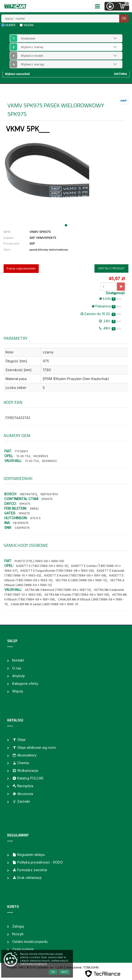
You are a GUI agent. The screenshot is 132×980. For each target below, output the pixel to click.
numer (10, 25)
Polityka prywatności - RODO (38, 862)
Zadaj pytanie (23, 949)
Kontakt (18, 660)
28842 (34, 509)
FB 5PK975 (21, 523)
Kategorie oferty (25, 683)
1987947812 (28, 494)
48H (110, 328)
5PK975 (47, 499)
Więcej (18, 691)
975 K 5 (35, 518)
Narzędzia (23, 786)
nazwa (29, 25)
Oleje (19, 740)
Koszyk (18, 934)
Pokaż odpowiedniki (21, 268)
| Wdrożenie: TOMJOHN (82, 967)
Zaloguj (18, 926)
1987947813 (49, 494)
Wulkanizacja (25, 770)
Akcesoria (23, 794)
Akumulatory (24, 755)
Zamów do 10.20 (101, 314)
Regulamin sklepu (29, 855)
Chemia (21, 763)
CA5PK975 (22, 528)
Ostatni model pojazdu (30, 942)
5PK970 (24, 513)
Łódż (110, 299)
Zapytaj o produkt (111, 268)
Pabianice (106, 306)
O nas (17, 668)
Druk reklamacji (27, 878)
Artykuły (19, 676)
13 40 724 (23, 456)
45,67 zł (117, 279)
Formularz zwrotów (30, 870)
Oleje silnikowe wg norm (34, 747)
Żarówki (21, 801)
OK (124, 18)
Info (64, 972)
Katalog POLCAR (28, 778)
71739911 (21, 451)
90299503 (41, 456)
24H (110, 321)
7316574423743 (17, 418)
